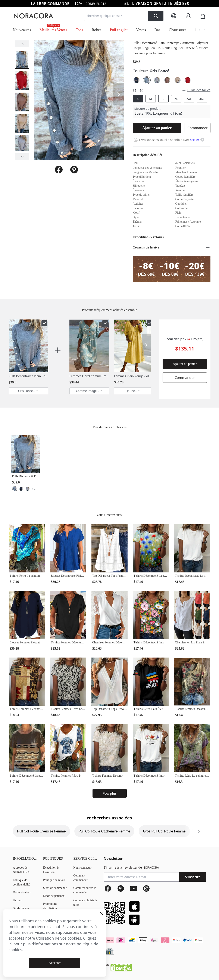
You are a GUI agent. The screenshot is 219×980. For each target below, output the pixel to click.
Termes (17, 900)
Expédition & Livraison (51, 870)
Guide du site (21, 908)
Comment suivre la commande (85, 890)
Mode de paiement (54, 896)
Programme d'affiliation (50, 906)
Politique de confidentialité (21, 882)
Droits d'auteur (22, 892)
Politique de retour (54, 880)
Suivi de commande (55, 888)
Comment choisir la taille (85, 903)
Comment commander (80, 878)
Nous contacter (82, 868)
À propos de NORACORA (21, 870)
